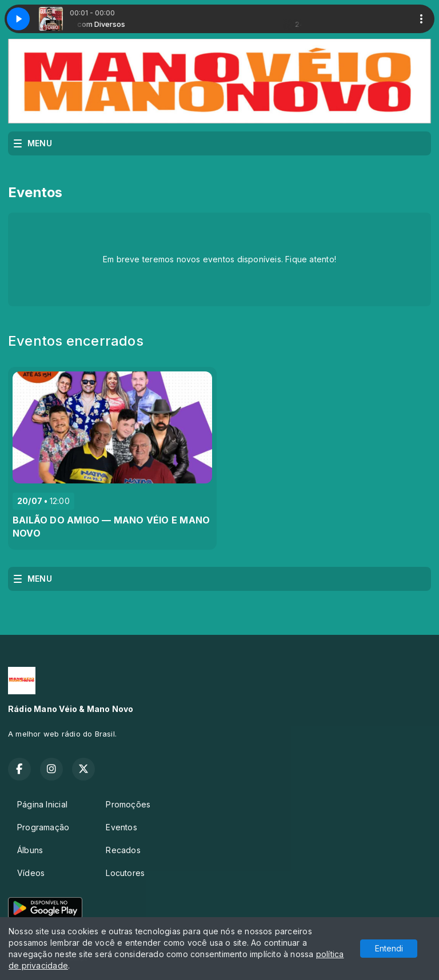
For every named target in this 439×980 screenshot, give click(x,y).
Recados (123, 850)
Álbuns (30, 850)
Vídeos (31, 873)
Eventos (121, 827)
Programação (43, 827)
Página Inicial (42, 804)
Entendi (389, 948)
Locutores (125, 873)
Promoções (128, 804)
